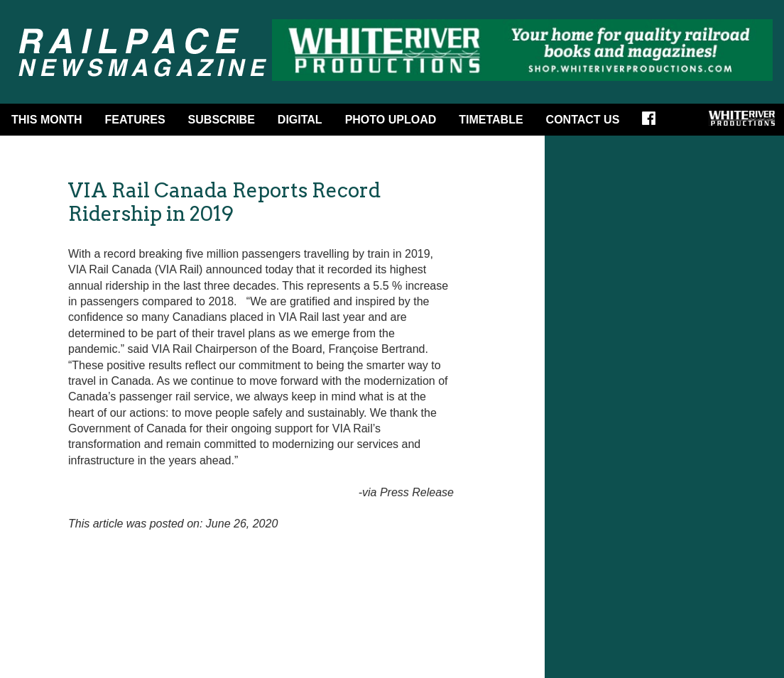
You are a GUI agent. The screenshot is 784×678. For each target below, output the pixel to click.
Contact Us (583, 120)
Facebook (653, 123)
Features (135, 120)
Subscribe (222, 120)
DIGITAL (300, 120)
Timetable (491, 120)
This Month (47, 120)
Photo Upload (391, 120)
